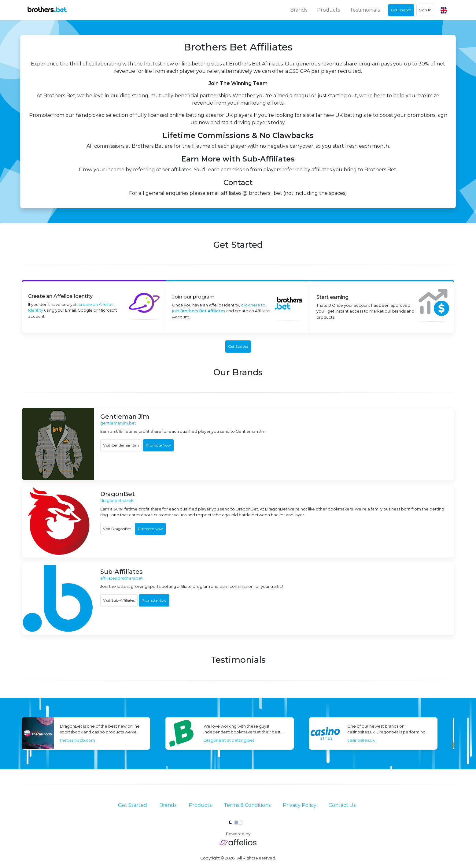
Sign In (425, 10)
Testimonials (365, 10)
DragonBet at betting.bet (323, 740)
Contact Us (342, 805)
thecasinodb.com (171, 740)
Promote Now (158, 445)
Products (328, 10)
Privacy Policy (300, 805)
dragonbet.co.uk (117, 501)
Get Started (133, 805)
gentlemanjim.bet (118, 423)
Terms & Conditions (247, 805)
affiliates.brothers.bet (122, 578)
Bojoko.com (22, 740)
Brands (299, 10)
